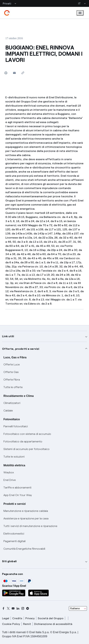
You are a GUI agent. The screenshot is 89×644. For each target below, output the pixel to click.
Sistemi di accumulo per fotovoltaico (26, 449)
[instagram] (23, 608)
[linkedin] (18, 608)
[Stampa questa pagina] (6, 73)
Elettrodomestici (14, 534)
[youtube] (13, 608)
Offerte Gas (11, 372)
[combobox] (78, 608)
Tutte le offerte (13, 387)
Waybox (9, 472)
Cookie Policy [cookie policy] (11, 624)
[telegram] (28, 608)
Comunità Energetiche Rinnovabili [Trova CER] (24, 549)
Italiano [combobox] (75, 608)
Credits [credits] (17, 618)
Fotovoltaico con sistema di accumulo (27, 434)
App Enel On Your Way (18, 495)
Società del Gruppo (51, 618)
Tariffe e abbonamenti (17, 488)
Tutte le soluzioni (14, 457)
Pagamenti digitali (14, 541)
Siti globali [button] (9, 561)
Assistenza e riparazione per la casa (26, 518)
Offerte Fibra (12, 380)
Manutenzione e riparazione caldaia (26, 511)
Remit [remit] (27, 624)
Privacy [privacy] (30, 618)
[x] (8, 608)
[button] (14, 73)
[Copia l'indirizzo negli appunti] (23, 73)
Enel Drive (10, 480)
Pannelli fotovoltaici (16, 426)
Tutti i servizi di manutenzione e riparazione (30, 526)
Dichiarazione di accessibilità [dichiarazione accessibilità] (53, 624)
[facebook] (3, 608)
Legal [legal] (6, 618)
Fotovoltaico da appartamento (23, 441)
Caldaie (8, 411)
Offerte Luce (12, 364)
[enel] (7, 13)
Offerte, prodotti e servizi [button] (21, 349)
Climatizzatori (12, 403)
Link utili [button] (8, 336)
